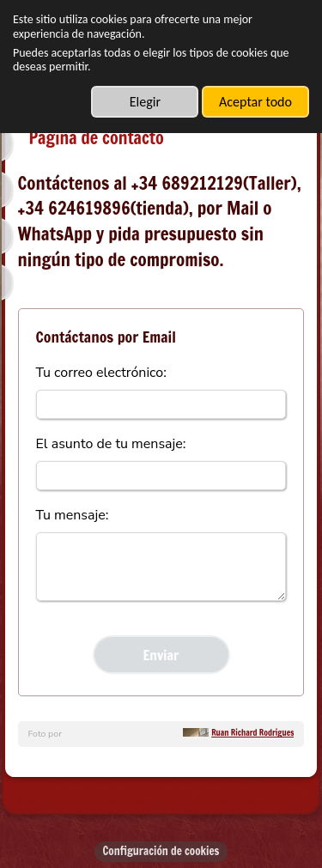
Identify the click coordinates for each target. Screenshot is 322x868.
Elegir (145, 102)
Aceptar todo (255, 102)
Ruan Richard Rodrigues (252, 733)
